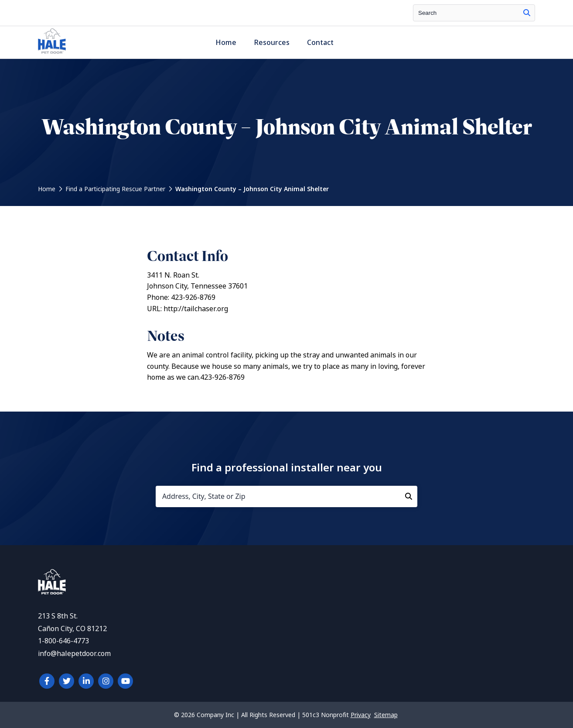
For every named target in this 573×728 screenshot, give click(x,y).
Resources (272, 43)
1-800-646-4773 (63, 641)
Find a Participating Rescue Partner (115, 189)
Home (226, 43)
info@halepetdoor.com (74, 654)
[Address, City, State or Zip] (286, 496)
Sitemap (386, 715)
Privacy (361, 715)
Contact (320, 43)
